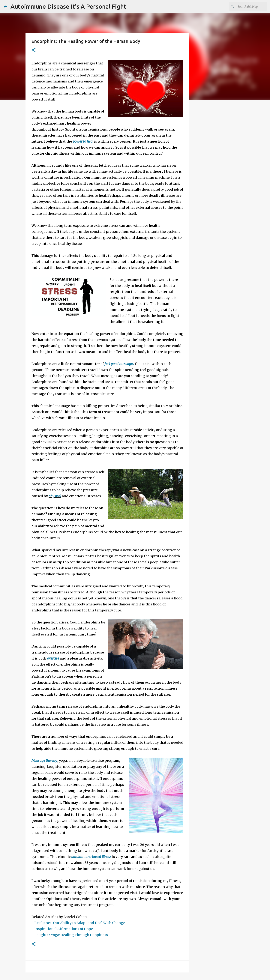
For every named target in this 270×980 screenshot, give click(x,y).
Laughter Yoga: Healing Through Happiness (71, 935)
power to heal (83, 141)
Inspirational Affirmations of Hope (64, 929)
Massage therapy (44, 761)
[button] (34, 50)
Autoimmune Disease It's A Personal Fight (68, 6)
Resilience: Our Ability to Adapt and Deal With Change (80, 923)
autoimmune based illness (91, 857)
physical (55, 496)
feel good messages (119, 364)
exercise (53, 658)
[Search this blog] (247, 7)
